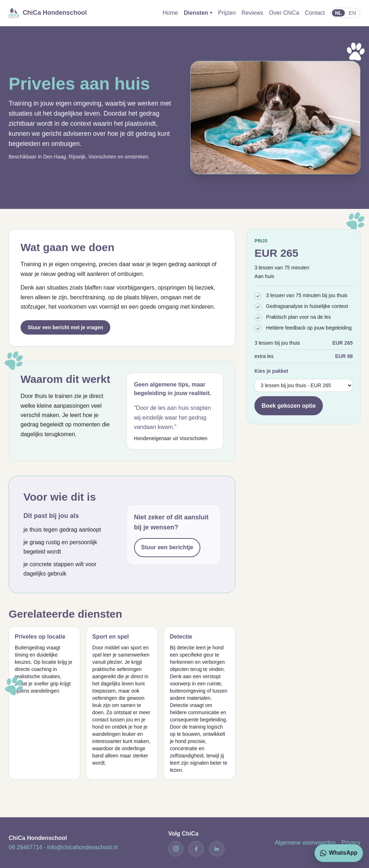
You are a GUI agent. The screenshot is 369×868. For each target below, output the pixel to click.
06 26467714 (25, 847)
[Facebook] (196, 849)
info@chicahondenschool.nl (83, 847)
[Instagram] (176, 849)
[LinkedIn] (217, 849)
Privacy (351, 843)
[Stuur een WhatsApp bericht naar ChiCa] (339, 853)
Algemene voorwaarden (305, 843)
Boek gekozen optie (289, 406)
